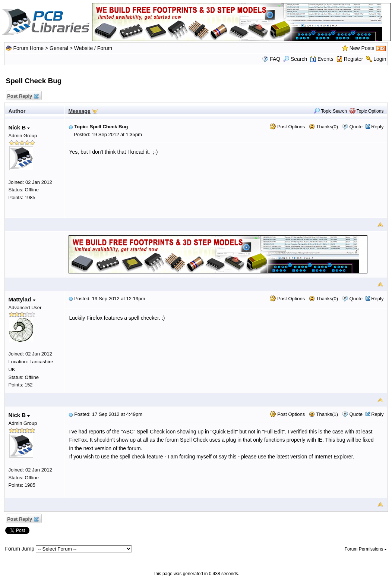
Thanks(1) (323, 414)
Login (380, 59)
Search (295, 59)
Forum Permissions (366, 549)
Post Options (287, 127)
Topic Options (367, 111)
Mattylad (22, 299)
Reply (377, 127)
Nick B (19, 127)
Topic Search (330, 111)
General (59, 48)
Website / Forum (93, 48)
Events (322, 59)
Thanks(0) (323, 127)
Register (353, 59)
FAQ (275, 59)
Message (80, 111)
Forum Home (28, 48)
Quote (356, 127)
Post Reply (23, 96)
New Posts (362, 48)
